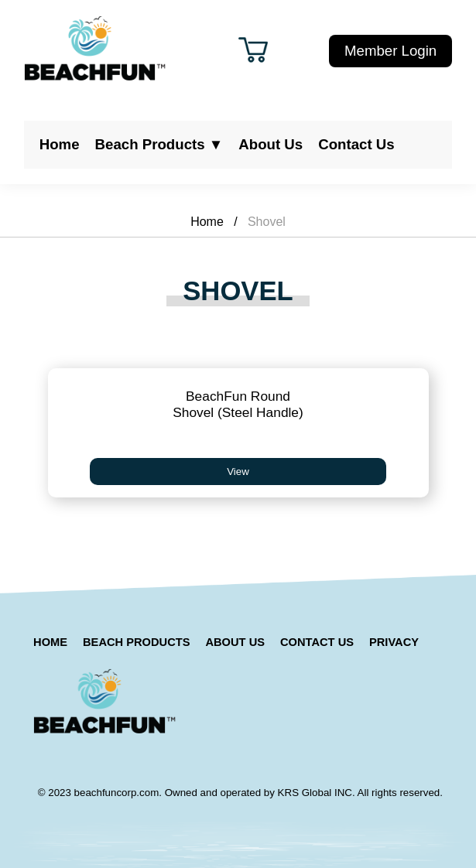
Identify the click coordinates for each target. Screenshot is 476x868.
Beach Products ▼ (159, 144)
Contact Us (356, 144)
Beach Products (136, 642)
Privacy (394, 642)
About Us (271, 144)
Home (60, 144)
